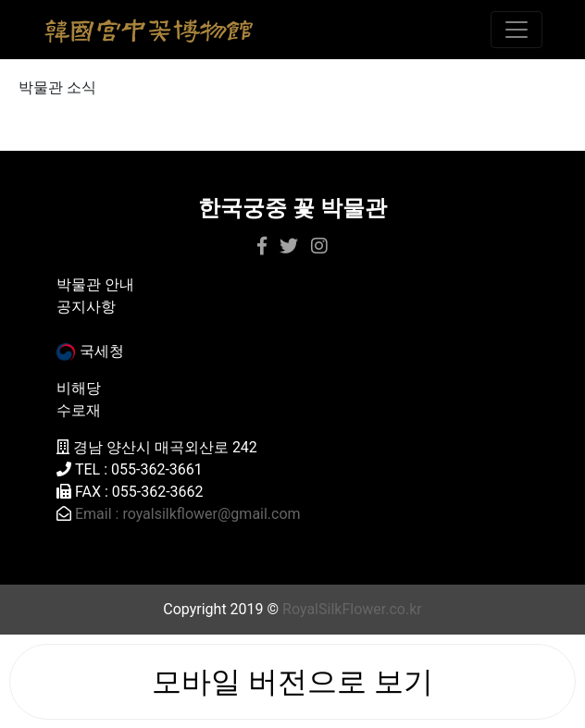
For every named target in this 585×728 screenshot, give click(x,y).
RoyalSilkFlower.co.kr (352, 609)
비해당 (79, 388)
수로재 (79, 410)
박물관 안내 (95, 284)
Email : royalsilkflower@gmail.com (188, 514)
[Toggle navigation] (517, 30)
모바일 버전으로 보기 (292, 682)
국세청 (90, 351)
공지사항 (86, 307)
